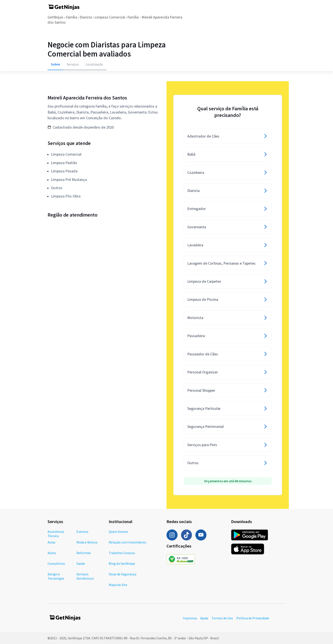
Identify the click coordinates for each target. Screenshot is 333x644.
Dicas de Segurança (123, 574)
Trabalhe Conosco (122, 553)
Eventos (82, 532)
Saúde (81, 563)
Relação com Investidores (128, 542)
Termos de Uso (222, 618)
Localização (94, 64)
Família (71, 17)
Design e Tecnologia (56, 576)
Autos (52, 553)
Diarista (86, 17)
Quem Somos (118, 532)
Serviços (73, 64)
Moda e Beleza (87, 542)
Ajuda (204, 618)
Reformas (84, 553)
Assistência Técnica (56, 534)
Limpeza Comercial (110, 17)
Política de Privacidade (253, 618)
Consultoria (56, 563)
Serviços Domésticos (85, 576)
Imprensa (190, 618)
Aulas (52, 542)
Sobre (55, 64)
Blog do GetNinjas (122, 563)
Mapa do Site (118, 585)
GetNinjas (55, 17)
